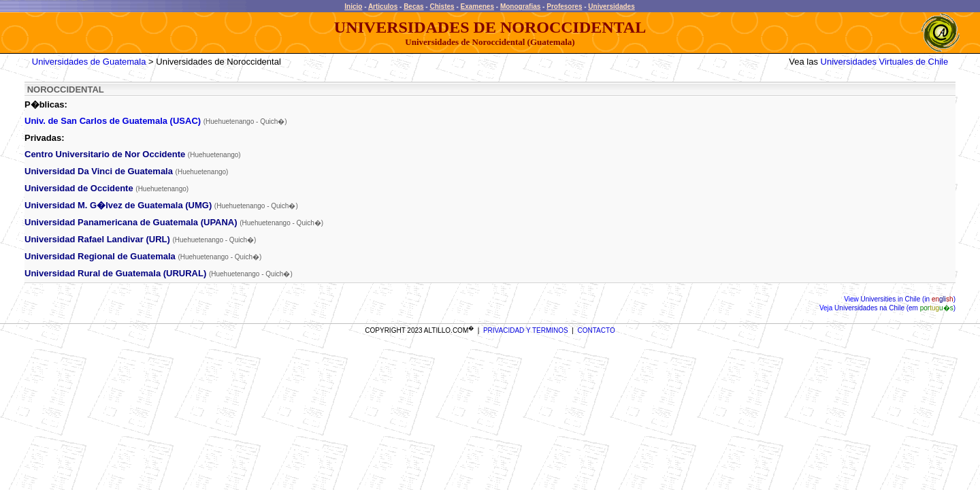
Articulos (383, 6)
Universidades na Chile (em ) (894, 308)
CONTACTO (597, 330)
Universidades (611, 6)
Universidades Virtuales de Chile (885, 62)
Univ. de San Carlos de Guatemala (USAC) (113, 121)
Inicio (353, 6)
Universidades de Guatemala (89, 62)
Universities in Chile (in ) (907, 299)
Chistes (442, 6)
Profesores (564, 6)
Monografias (520, 6)
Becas (413, 6)
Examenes (477, 6)
